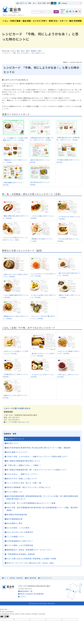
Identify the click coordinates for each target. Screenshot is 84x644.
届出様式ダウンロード (15, 439)
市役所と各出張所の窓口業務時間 (32, 594)
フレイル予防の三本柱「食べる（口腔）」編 (24, 483)
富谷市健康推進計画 (14, 519)
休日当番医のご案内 (14, 523)
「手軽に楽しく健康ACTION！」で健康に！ (24, 465)
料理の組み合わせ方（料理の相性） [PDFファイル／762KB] (68, 139)
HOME (13, 51)
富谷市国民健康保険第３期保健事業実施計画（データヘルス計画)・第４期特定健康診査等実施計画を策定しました (42, 497)
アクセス (23, 597)
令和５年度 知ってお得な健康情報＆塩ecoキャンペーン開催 (31, 503)
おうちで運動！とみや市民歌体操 (20, 545)
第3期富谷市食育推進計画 (17, 514)
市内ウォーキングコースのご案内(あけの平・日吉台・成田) (30, 563)
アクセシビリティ (46, 578)
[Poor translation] (7, 617)
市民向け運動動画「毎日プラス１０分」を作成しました (29, 487)
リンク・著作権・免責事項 (13, 578)
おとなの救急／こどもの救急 (18, 528)
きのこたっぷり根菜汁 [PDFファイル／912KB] (68, 352)
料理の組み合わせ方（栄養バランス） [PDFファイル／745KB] (42, 139)
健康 (27, 51)
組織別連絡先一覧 (26, 591)
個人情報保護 (31, 578)
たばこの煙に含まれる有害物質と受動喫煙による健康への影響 (31, 559)
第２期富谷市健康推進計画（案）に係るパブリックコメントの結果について (37, 470)
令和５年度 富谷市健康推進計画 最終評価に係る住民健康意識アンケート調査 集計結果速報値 (42, 509)
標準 (30, 3)
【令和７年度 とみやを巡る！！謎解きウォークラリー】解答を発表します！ (37, 456)
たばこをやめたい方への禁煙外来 (20, 532)
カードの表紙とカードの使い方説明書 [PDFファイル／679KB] (15, 139)
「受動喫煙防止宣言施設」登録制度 (21, 554)
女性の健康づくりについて (17, 452)
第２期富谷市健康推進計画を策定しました (23, 461)
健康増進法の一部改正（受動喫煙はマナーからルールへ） (30, 550)
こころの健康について (15, 537)
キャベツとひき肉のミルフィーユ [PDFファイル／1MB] (15, 239)
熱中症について (13, 443)
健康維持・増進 (36, 51)
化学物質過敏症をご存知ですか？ (20, 541)
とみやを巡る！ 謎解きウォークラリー (22, 474)
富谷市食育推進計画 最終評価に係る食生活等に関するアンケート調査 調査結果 (39, 448)
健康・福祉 (20, 51)
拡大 (34, 3)
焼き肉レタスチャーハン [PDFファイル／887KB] (43, 355)
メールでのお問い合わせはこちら (17, 422)
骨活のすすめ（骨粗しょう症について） (22, 478)
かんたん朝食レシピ (14, 492)
